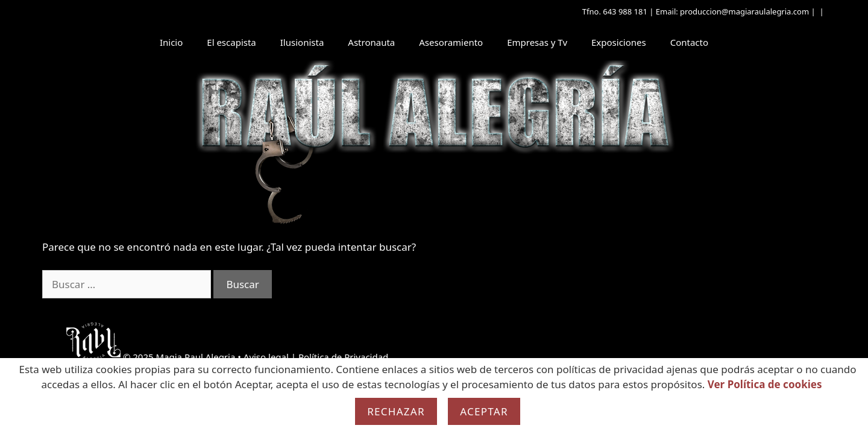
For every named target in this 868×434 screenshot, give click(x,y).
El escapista (231, 42)
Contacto (689, 42)
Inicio (171, 42)
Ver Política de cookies (765, 384)
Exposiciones (619, 42)
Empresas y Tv (537, 42)
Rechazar (396, 411)
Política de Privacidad (343, 357)
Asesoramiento (451, 42)
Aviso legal (266, 357)
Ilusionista (302, 42)
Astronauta (371, 42)
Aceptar (484, 411)
